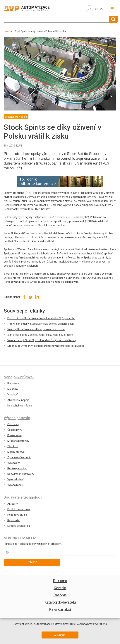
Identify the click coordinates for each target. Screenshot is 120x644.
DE (102, 9)
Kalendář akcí (60, 609)
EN (97, 9)
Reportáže (13, 520)
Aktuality (13, 504)
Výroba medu (15, 485)
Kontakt (60, 588)
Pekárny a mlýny (17, 468)
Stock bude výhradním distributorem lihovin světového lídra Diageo (46, 346)
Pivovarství (14, 383)
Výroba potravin (17, 418)
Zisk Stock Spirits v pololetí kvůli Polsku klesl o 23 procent (40, 335)
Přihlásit (32, 562)
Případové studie (17, 515)
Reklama (60, 581)
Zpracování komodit (19, 457)
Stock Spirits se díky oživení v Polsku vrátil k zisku (40, 31)
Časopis (60, 595)
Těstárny (13, 446)
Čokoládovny (15, 430)
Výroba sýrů (14, 463)
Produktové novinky (19, 509)
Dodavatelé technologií (23, 497)
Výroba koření (15, 479)
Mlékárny (13, 389)
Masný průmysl (16, 452)
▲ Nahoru (60, 635)
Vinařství (12, 395)
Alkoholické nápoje (18, 400)
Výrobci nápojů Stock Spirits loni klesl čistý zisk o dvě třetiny (42, 340)
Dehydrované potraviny (21, 474)
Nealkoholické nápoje (20, 406)
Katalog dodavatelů (19, 526)
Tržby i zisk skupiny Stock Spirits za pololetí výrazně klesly (41, 324)
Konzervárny (15, 435)
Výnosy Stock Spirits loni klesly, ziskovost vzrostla (36, 329)
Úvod (6, 31)
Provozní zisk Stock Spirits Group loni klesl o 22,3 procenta (41, 318)
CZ (90, 9)
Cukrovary (13, 424)
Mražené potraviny (18, 441)
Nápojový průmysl (19, 377)
